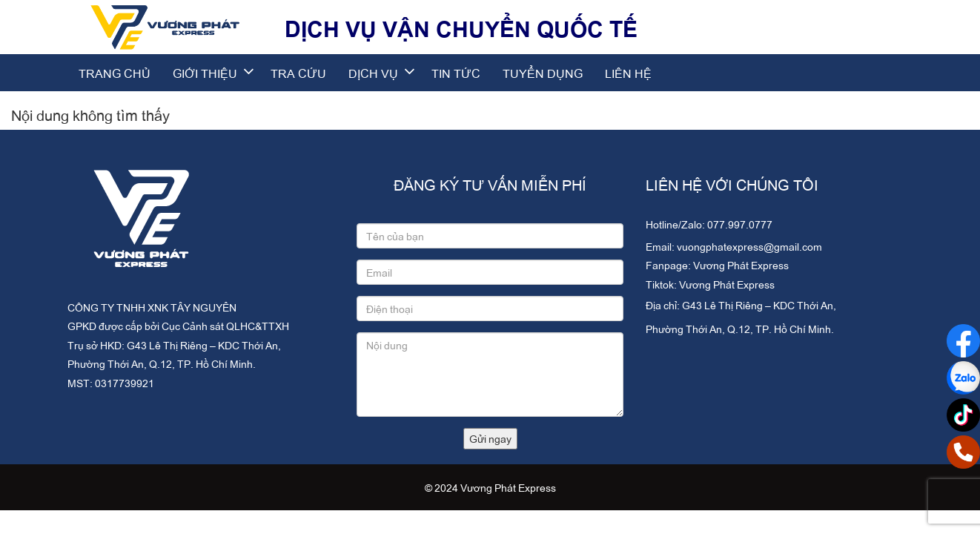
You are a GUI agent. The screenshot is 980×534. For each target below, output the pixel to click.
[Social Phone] (963, 452)
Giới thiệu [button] (214, 73)
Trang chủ (115, 73)
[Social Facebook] (963, 341)
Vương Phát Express (741, 264)
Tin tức (456, 73)
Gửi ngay (490, 438)
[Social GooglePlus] (963, 415)
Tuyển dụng (543, 73)
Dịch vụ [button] (383, 73)
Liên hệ (628, 73)
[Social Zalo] (963, 378)
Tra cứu (298, 73)
